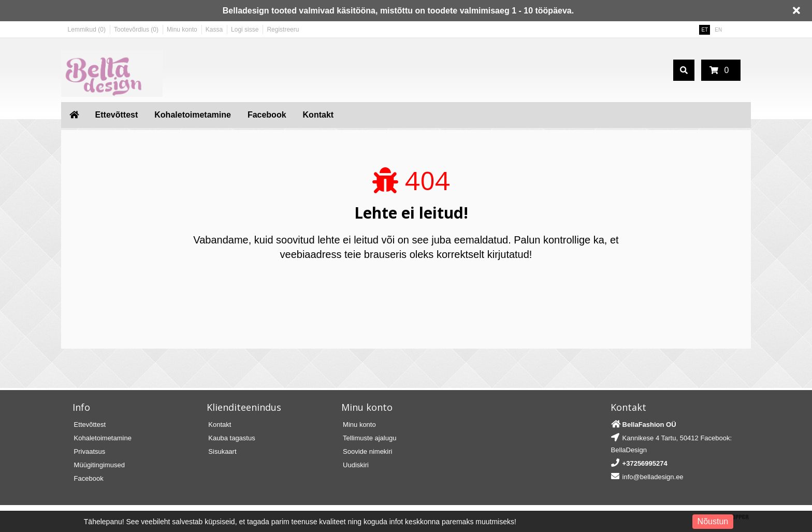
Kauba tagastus (231, 438)
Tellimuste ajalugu (369, 438)
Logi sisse (245, 30)
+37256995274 (645, 463)
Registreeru (283, 30)
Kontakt (318, 115)
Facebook (267, 115)
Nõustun (713, 521)
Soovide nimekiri (367, 451)
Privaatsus (90, 451)
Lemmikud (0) (87, 30)
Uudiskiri (356, 465)
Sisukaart (222, 451)
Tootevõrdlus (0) (136, 30)
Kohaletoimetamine (193, 115)
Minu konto (182, 30)
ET (705, 30)
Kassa (214, 30)
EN (718, 30)
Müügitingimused (99, 465)
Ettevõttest (117, 115)
